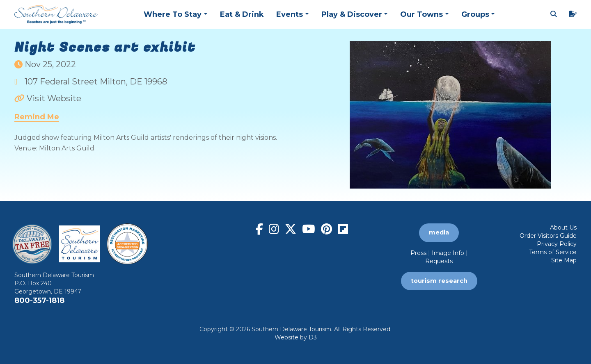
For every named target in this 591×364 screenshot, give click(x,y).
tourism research (439, 281)
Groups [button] (475, 14)
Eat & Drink (242, 14)
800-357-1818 (39, 300)
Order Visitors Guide (548, 236)
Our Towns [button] (421, 14)
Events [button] (290, 14)
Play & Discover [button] (352, 14)
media (439, 232)
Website (286, 337)
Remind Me (37, 117)
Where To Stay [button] (173, 14)
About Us (563, 227)
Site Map (564, 260)
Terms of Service (553, 252)
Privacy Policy (557, 244)
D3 (313, 337)
